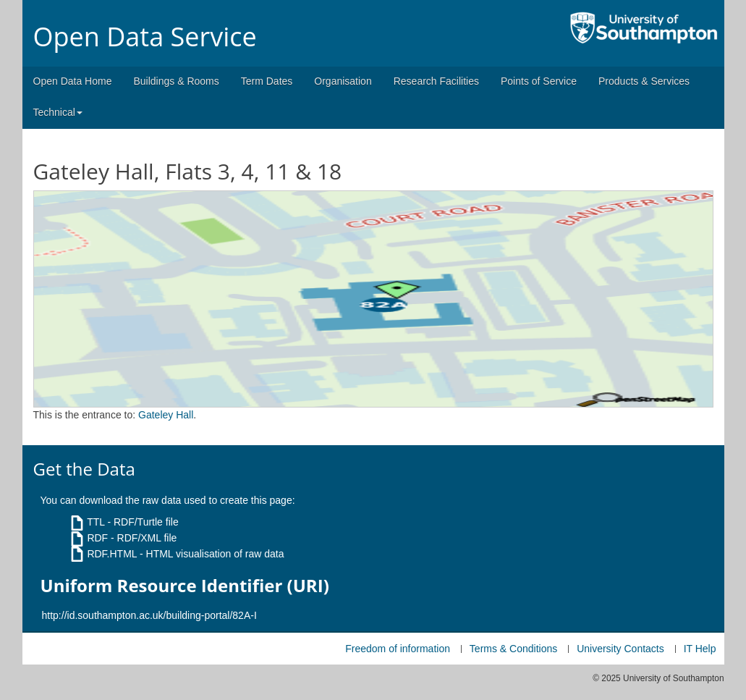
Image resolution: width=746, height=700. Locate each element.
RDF (97, 538)
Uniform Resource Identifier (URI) (185, 586)
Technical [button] (58, 112)
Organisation (343, 81)
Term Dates (267, 81)
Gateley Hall (166, 415)
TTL (96, 522)
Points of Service (539, 81)
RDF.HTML (112, 554)
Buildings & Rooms (176, 81)
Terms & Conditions (513, 649)
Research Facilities (436, 81)
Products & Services (644, 81)
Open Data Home (73, 81)
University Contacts (620, 649)
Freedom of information (398, 649)
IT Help (700, 649)
